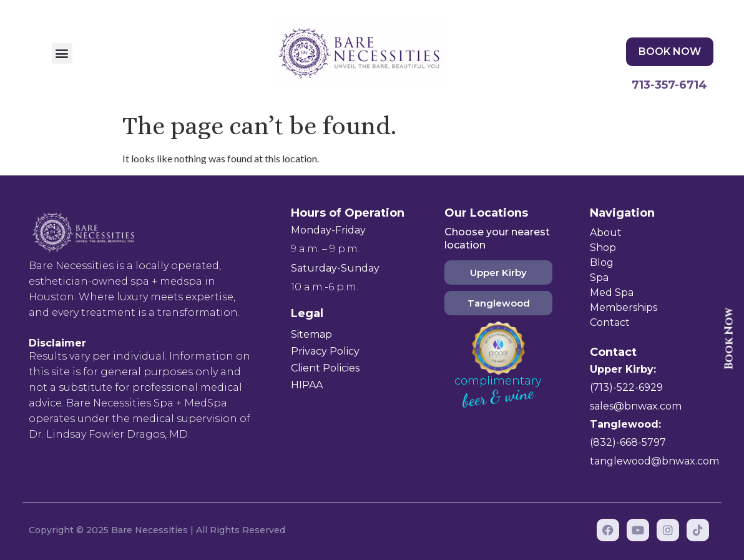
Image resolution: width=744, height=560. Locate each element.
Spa (599, 278)
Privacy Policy (325, 351)
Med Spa (612, 292)
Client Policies (325, 368)
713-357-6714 (669, 85)
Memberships (624, 307)
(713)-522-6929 (626, 387)
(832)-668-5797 (628, 442)
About (606, 233)
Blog (602, 263)
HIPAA (307, 385)
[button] (62, 53)
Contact (610, 322)
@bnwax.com (648, 406)
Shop (603, 248)
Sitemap (311, 334)
